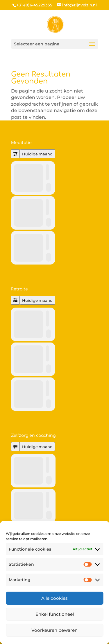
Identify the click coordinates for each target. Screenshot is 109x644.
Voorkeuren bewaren (54, 630)
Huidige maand (37, 154)
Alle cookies (54, 598)
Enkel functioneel (55, 614)
